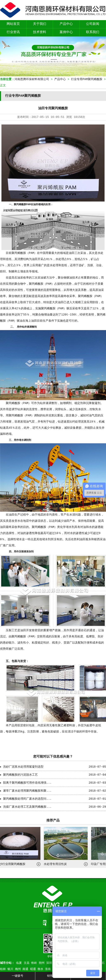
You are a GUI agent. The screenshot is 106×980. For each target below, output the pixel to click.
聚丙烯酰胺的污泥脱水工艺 (20, 775)
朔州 (42, 963)
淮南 (48, 969)
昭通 (33, 969)
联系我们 (93, 32)
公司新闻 (93, 24)
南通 (25, 969)
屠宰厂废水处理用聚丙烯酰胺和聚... (27, 791)
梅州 (18, 969)
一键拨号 (18, 976)
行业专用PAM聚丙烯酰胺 (87, 79)
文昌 (27, 963)
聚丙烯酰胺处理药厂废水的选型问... (27, 799)
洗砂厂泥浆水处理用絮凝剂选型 (23, 767)
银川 (10, 969)
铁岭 (34, 963)
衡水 (40, 969)
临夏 (19, 963)
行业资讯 (13, 32)
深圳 (49, 963)
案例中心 (66, 32)
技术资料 (40, 32)
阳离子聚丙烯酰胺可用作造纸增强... (27, 783)
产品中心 (66, 24)
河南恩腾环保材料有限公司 (32, 79)
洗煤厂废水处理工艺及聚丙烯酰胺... (27, 807)
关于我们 (40, 24)
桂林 (3, 969)
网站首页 (13, 24)
